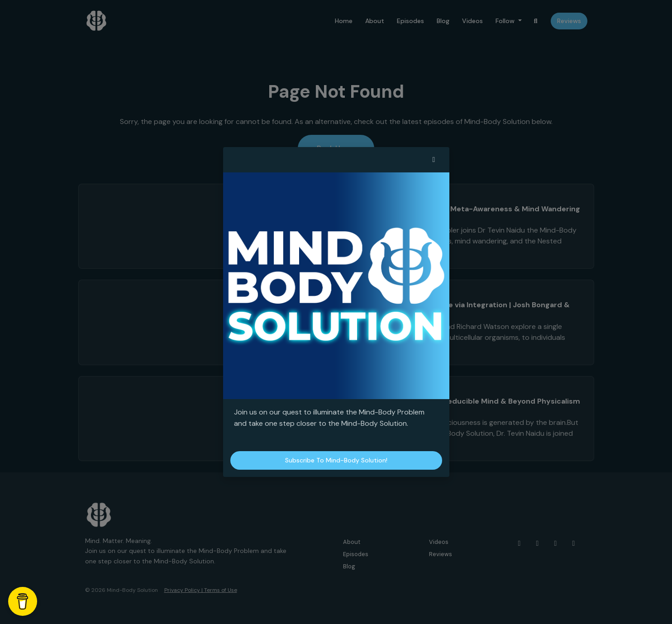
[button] (434, 160)
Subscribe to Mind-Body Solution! (336, 460)
